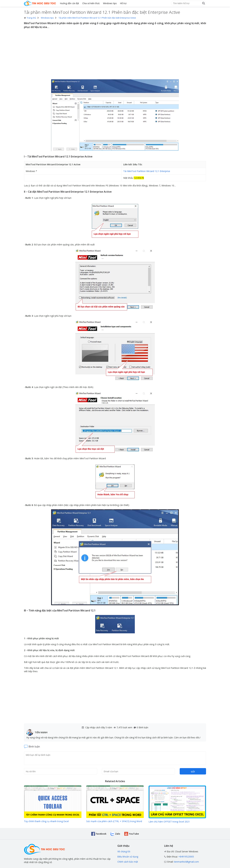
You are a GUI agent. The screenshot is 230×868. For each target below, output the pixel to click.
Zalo (118, 834)
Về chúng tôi (124, 851)
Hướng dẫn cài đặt (69, 3)
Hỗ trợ (123, 3)
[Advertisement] (115, 55)
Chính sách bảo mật (128, 862)
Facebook (101, 834)
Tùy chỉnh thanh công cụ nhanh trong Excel (46, 821)
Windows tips (110, 3)
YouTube (134, 834)
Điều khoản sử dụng (128, 857)
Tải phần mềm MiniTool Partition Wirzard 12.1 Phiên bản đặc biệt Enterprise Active (97, 18)
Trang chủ (30, 18)
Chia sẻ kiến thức (91, 3)
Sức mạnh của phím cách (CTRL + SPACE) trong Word (114, 821)
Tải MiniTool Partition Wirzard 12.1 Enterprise (147, 171)
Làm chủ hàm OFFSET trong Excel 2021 (169, 822)
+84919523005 (186, 857)
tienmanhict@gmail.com (186, 862)
